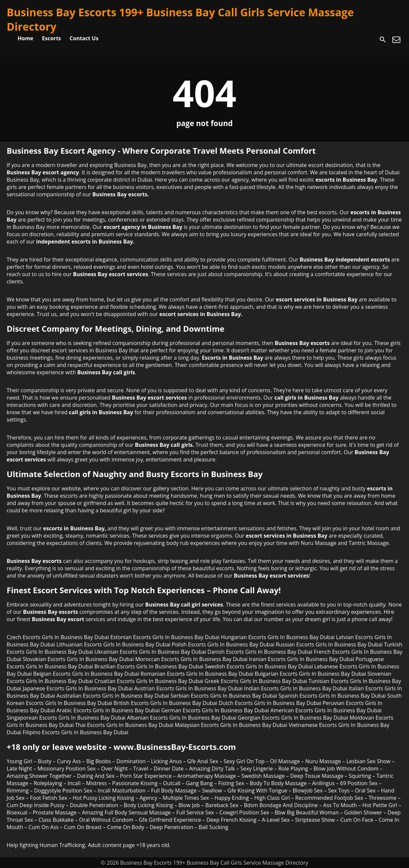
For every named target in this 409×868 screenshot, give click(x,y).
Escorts (51, 38)
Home (25, 38)
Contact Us (84, 38)
